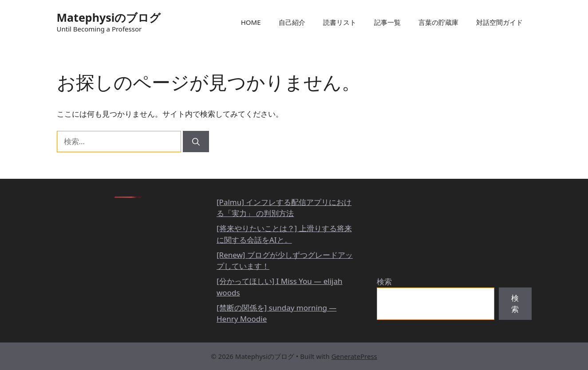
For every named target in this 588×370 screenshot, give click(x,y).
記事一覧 (387, 22)
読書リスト (340, 22)
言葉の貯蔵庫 (438, 22)
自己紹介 (292, 22)
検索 (384, 281)
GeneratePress (354, 356)
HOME (251, 22)
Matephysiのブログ (109, 17)
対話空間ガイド (499, 22)
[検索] (196, 142)
